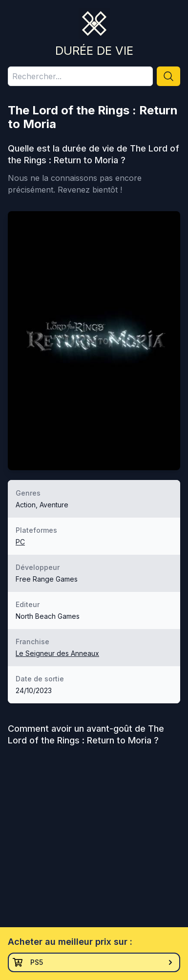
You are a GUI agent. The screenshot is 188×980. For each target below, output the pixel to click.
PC (20, 542)
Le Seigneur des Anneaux (57, 653)
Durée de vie (94, 51)
